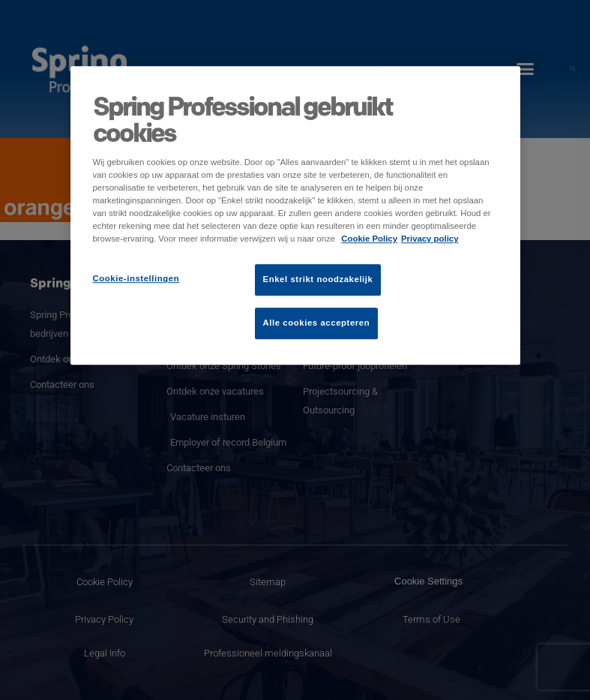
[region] (295, 215)
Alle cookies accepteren (317, 323)
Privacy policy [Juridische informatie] (430, 239)
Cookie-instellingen (136, 279)
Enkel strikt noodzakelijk (318, 280)
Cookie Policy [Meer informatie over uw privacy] (369, 239)
